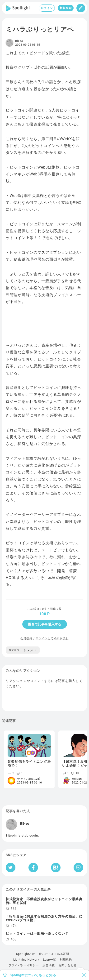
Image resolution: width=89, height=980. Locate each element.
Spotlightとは (26, 954)
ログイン (47, 8)
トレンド (23, 650)
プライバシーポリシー (24, 965)
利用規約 (66, 960)
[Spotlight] (18, 8)
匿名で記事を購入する (45, 624)
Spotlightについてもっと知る (33, 975)
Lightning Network (26, 960)
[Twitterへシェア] (11, 868)
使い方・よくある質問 (54, 954)
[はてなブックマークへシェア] (56, 868)
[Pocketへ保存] (78, 868)
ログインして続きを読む (52, 638)
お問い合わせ (67, 965)
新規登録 (66, 8)
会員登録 (26, 638)
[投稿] (81, 8)
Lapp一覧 (49, 960)
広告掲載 (49, 965)
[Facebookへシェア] (33, 868)
